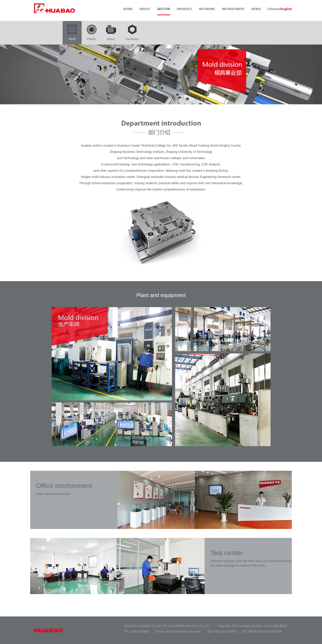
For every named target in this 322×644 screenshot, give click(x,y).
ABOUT (145, 9)
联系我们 (282, 626)
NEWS (256, 9)
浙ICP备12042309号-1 (223, 631)
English (286, 9)
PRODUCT (185, 9)
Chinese (273, 9)
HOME (128, 9)
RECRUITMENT (233, 9)
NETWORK (207, 9)
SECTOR (164, 9)
